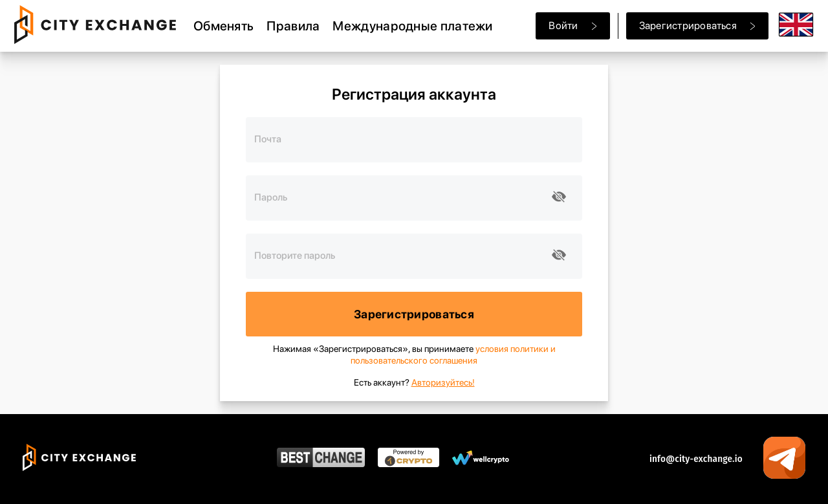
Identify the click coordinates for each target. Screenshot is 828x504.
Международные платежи (412, 26)
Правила (293, 26)
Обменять (223, 26)
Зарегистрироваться (697, 26)
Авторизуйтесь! (443, 382)
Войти (572, 26)
